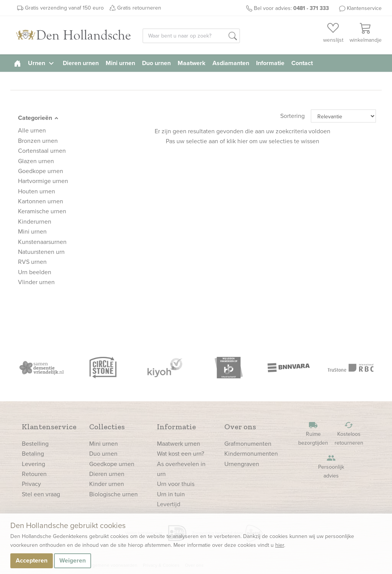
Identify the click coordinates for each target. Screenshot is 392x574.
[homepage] (17, 63)
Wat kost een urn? (180, 454)
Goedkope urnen (112, 464)
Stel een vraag (41, 494)
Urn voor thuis (176, 484)
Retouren (34, 474)
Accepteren (32, 560)
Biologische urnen (114, 494)
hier (280, 545)
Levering (33, 464)
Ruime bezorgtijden (313, 434)
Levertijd (169, 504)
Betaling (33, 454)
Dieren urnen (81, 63)
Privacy (31, 484)
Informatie (270, 63)
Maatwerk (192, 63)
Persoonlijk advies (331, 467)
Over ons (240, 427)
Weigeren (73, 560)
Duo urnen (156, 63)
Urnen (42, 63)
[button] (233, 36)
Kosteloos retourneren (349, 434)
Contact (302, 63)
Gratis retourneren (139, 8)
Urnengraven (242, 464)
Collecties (107, 427)
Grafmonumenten (248, 444)
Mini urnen (120, 63)
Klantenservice (364, 8)
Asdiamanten (231, 63)
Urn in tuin (171, 494)
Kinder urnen (107, 484)
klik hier (237, 141)
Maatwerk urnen (179, 444)
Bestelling (35, 444)
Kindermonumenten (251, 454)
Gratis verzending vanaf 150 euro (64, 8)
